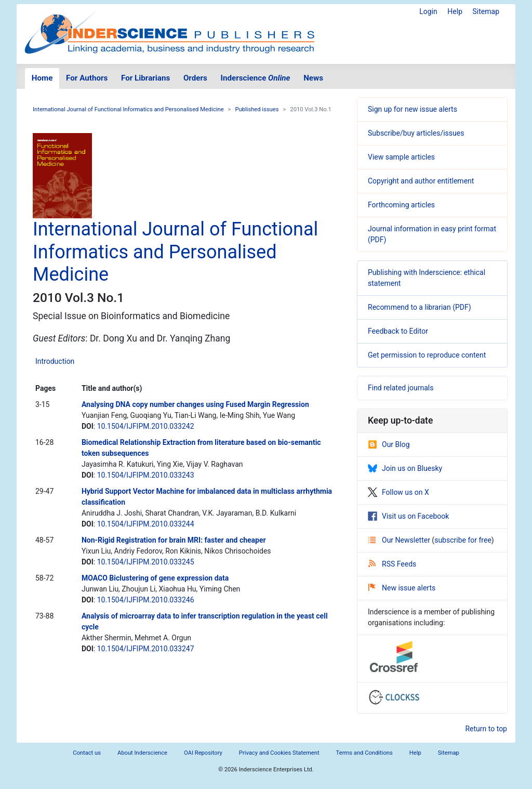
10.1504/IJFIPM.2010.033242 (146, 426)
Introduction (55, 361)
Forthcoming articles (401, 205)
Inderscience (256, 78)
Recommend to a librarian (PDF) (420, 307)
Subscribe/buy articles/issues (416, 133)
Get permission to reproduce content (427, 355)
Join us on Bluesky (405, 468)
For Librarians (145, 78)
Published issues (257, 109)
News (313, 78)
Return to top (486, 729)
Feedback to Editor (398, 331)
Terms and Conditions (364, 753)
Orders (195, 78)
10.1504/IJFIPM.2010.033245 (146, 562)
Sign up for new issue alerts (413, 109)
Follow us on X (398, 492)
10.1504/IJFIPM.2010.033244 (146, 524)
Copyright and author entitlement (421, 181)
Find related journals (401, 388)
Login (428, 11)
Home (42, 78)
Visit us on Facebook (408, 516)
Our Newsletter (400, 540)
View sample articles (401, 157)
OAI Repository (203, 753)
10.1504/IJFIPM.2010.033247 (146, 649)
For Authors (87, 78)
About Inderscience (142, 753)
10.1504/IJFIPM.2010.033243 (146, 475)
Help (455, 11)
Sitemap (486, 11)
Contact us (87, 753)
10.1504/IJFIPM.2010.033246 (146, 600)
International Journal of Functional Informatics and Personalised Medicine (128, 109)
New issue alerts (402, 588)
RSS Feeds (392, 564)
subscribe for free (463, 540)
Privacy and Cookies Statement (279, 753)
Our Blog (389, 444)
